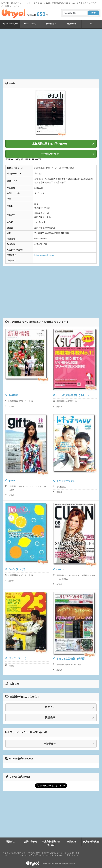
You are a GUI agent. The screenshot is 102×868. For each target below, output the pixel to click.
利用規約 (71, 842)
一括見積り (69, 744)
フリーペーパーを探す (10, 24)
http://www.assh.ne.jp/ (44, 255)
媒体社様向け (51, 24)
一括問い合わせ (68, 154)
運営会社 (10, 842)
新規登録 (70, 718)
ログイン (69, 707)
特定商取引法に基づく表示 (51, 843)
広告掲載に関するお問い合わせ (63, 144)
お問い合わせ (31, 842)
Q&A (92, 24)
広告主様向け (71, 24)
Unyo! (13, 14)
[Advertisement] (53, 54)
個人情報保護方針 (92, 842)
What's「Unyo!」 (31, 24)
